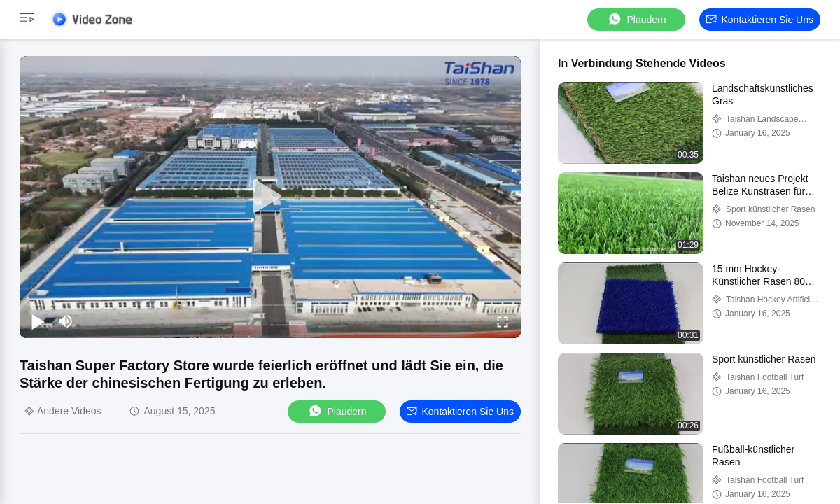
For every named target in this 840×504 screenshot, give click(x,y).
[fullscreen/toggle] (503, 321)
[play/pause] (38, 321)
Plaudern (636, 19)
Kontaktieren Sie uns (760, 20)
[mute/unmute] (66, 321)
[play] (270, 197)
